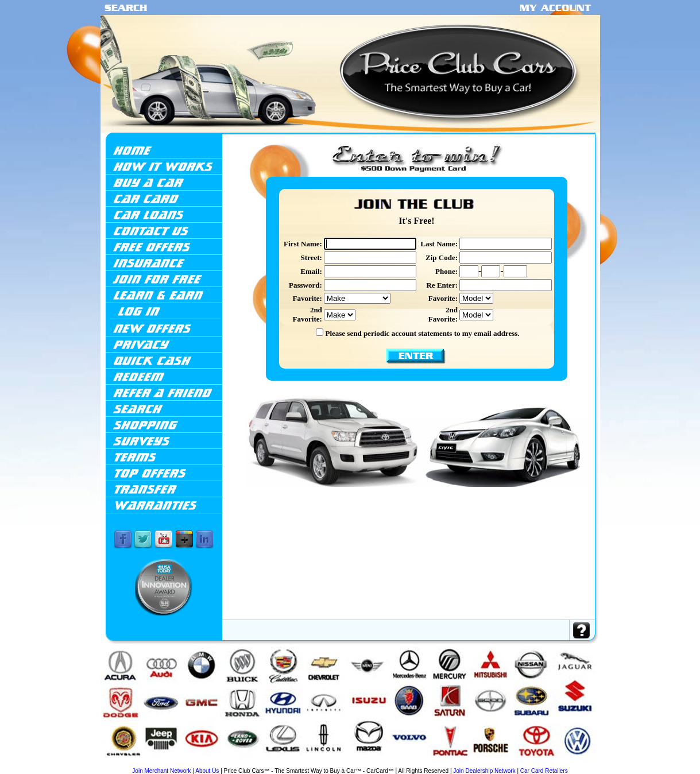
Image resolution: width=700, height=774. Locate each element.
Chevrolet (195, 764)
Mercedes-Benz (399, 764)
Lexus (347, 764)
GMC (242, 764)
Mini (382, 764)
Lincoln (359, 764)
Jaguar (301, 764)
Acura (132, 763)
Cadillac (179, 764)
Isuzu (290, 764)
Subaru (517, 764)
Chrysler (209, 764)
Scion (505, 764)
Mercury (417, 764)
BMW (156, 764)
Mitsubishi (433, 764)
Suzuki (529, 764)
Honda (253, 764)
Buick (167, 764)
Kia (319, 764)
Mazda (371, 764)
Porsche (473, 764)
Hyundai (266, 764)
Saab (484, 764)
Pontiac (460, 764)
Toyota (541, 764)
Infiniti (279, 764)
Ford (233, 764)
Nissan (447, 764)
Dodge (222, 764)
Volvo (571, 764)
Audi (146, 764)
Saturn (494, 764)
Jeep (311, 764)
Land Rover (332, 764)
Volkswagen (556, 764)
